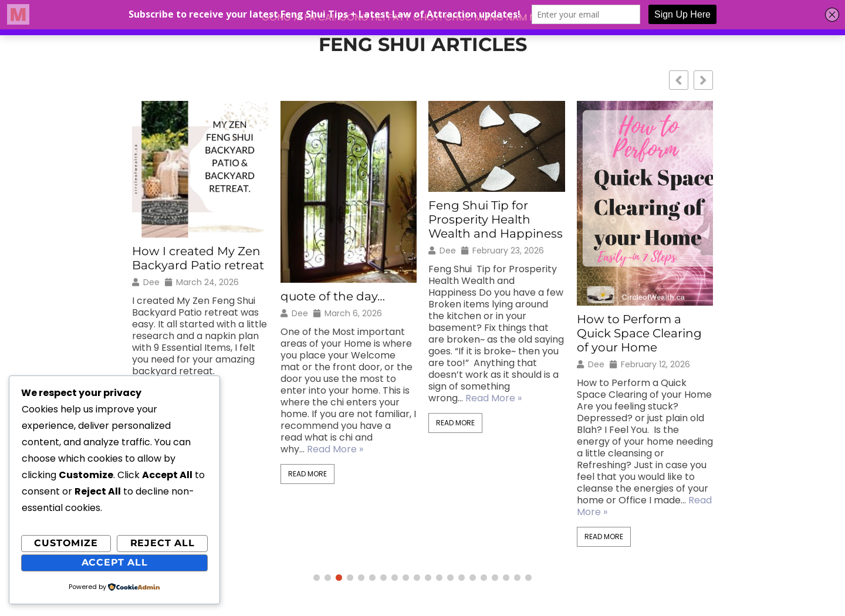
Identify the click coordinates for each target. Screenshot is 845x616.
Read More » (335, 449)
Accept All (115, 562)
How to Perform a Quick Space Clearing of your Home (639, 333)
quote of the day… (333, 296)
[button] (703, 80)
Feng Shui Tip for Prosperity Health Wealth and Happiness (496, 219)
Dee (151, 282)
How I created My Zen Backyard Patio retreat (198, 258)
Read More (307, 474)
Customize (66, 543)
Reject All (163, 543)
